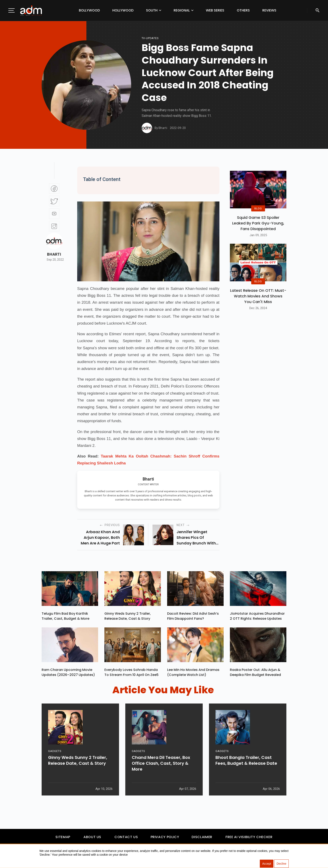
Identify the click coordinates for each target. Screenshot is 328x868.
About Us (92, 837)
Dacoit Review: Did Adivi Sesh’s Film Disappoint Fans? (193, 616)
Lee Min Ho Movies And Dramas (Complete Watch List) (193, 672)
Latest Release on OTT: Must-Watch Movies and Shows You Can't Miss (258, 296)
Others (243, 10)
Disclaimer (202, 837)
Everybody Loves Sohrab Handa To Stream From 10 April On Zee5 (131, 672)
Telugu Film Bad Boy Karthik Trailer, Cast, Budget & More (65, 616)
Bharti (54, 254)
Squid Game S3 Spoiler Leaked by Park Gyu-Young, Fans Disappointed (258, 223)
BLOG (258, 208)
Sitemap (63, 837)
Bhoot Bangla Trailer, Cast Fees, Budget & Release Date (246, 762)
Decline (281, 864)
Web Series (215, 10)
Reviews (269, 10)
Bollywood (89, 10)
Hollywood (123, 10)
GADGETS (55, 752)
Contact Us (126, 837)
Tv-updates (150, 38)
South (152, 10)
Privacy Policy (165, 837)
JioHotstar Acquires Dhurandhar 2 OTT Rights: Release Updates (257, 616)
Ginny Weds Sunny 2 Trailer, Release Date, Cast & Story (128, 616)
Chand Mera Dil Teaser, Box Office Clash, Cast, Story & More (161, 765)
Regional (182, 10)
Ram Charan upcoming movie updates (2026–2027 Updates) (68, 672)
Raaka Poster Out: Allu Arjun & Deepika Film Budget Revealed (255, 672)
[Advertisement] (16, 86)
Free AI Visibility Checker (249, 837)
